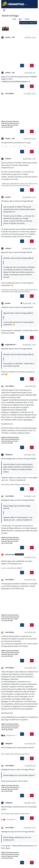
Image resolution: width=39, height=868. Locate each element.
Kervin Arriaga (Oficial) (24, 201)
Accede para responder (28, 23)
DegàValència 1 (11, 345)
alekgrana (9, 455)
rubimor (8, 159)
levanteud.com (7, 424)
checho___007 (10, 37)
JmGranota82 (10, 554)
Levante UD (6, 19)
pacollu (8, 197)
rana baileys (10, 93)
